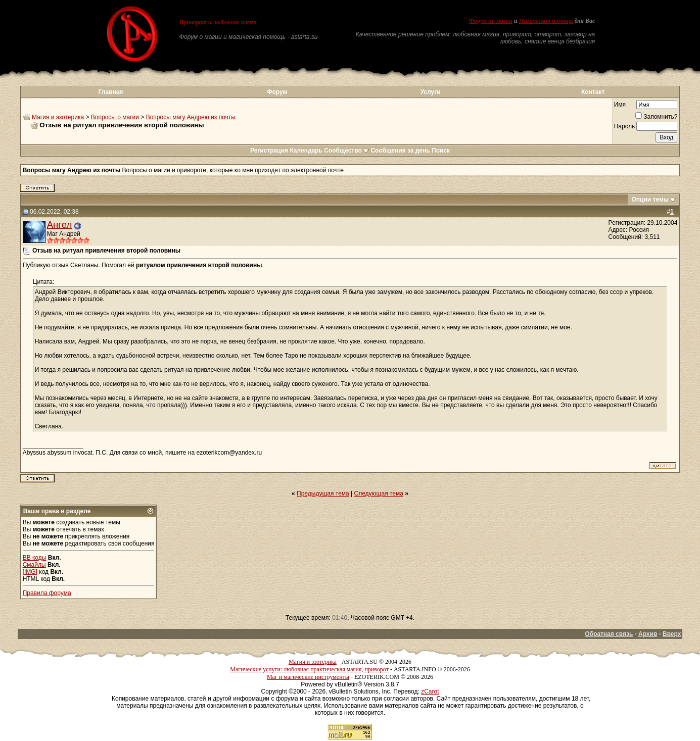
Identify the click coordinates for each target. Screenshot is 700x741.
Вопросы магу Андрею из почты (191, 117)
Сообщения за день (400, 151)
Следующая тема (379, 493)
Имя (620, 105)
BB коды (35, 558)
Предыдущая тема (323, 493)
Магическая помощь (546, 21)
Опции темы (650, 200)
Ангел (60, 225)
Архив (648, 634)
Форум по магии (491, 21)
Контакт (593, 92)
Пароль (625, 126)
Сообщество (346, 151)
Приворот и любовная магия (218, 22)
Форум (277, 92)
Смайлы (34, 565)
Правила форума (47, 593)
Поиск (441, 151)
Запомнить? (656, 117)
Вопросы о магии (115, 117)
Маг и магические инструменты (308, 677)
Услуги (431, 92)
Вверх (672, 634)
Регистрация (269, 151)
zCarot (430, 691)
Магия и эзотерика (58, 117)
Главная (111, 92)
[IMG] (30, 572)
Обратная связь (609, 634)
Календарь (306, 151)
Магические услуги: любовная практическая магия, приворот (309, 669)
